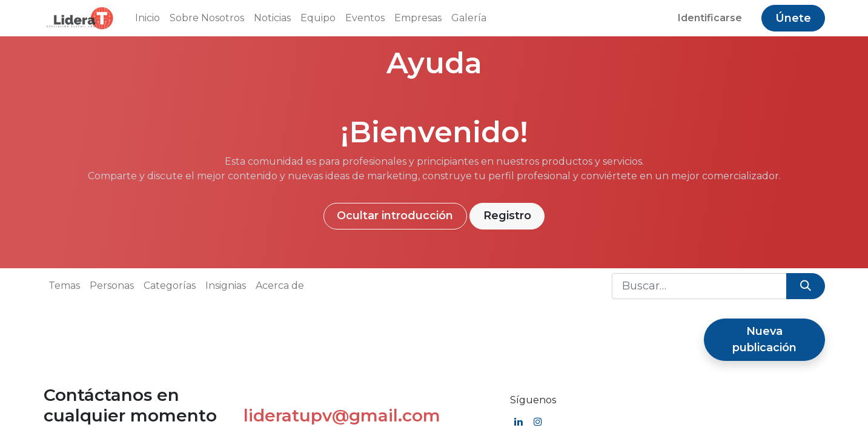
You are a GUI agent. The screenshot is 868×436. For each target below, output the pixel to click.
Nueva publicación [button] (764, 339)
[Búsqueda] (805, 286)
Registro (507, 216)
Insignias (226, 286)
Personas (112, 286)
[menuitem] (147, 18)
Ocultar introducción (395, 216)
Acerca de (280, 286)
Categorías (170, 286)
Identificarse (710, 18)
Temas (64, 286)
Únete (793, 18)
